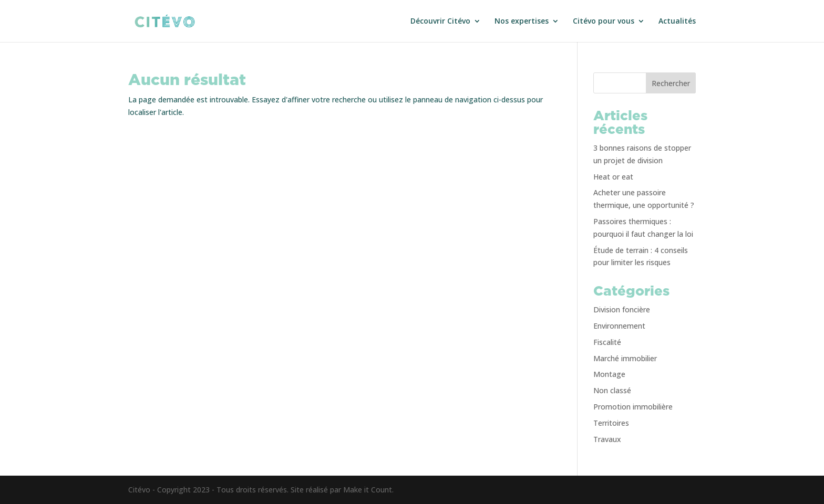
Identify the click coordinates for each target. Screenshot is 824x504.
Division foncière (622, 309)
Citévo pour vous (604, 22)
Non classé (612, 390)
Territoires (611, 423)
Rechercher (671, 83)
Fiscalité (607, 342)
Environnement (619, 326)
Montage (609, 374)
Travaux (607, 439)
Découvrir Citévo (440, 22)
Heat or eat (613, 177)
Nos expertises (522, 22)
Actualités (677, 22)
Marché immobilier (625, 358)
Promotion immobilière (633, 407)
